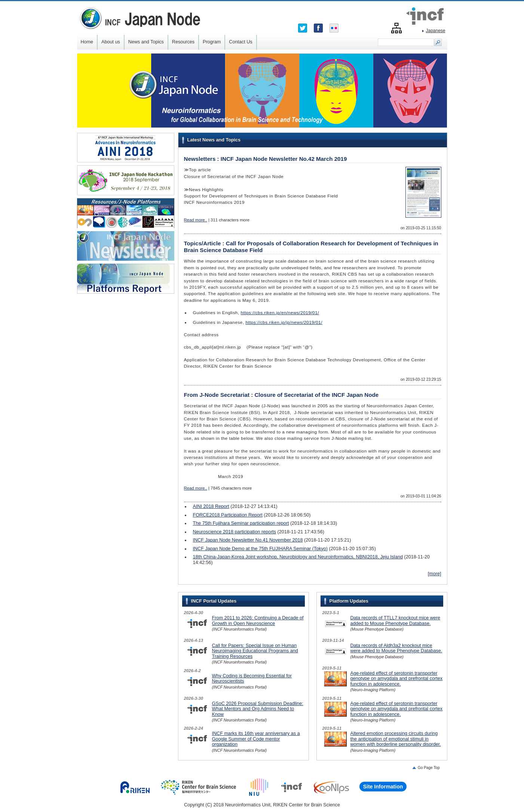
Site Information (383, 787)
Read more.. (196, 220)
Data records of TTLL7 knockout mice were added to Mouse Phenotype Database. (396, 621)
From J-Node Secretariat (217, 395)
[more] (435, 574)
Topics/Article (203, 243)
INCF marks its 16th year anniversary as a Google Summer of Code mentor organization (256, 739)
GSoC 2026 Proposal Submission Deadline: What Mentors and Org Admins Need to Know (258, 709)
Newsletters (200, 159)
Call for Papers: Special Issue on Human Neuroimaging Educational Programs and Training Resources (255, 651)
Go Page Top (429, 768)
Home (87, 42)
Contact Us (240, 42)
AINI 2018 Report (211, 506)
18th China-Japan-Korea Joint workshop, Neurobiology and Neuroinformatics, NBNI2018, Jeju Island (298, 557)
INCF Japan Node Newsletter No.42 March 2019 (284, 159)
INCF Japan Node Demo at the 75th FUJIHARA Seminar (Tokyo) (260, 549)
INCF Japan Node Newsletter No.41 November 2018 (248, 540)
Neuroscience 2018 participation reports (235, 532)
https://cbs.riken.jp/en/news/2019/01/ (280, 313)
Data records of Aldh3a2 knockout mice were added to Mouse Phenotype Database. (396, 648)
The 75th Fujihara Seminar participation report (241, 523)
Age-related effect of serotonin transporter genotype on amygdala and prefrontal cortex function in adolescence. (396, 679)
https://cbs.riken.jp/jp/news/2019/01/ (284, 322)
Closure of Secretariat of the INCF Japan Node (316, 395)
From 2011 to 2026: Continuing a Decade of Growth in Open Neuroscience (258, 621)
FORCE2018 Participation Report (228, 515)
